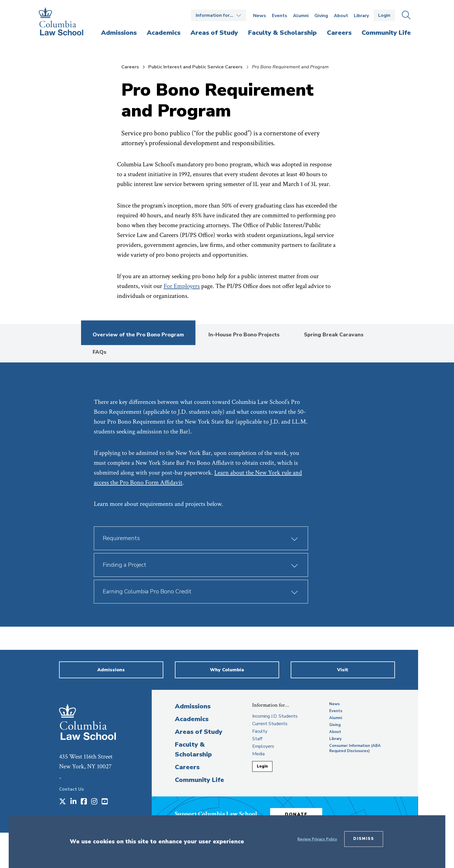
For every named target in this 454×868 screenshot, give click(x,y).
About (341, 16)
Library (361, 16)
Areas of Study (199, 732)
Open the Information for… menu (219, 15)
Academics (192, 719)
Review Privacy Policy (317, 839)
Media (258, 754)
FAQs (99, 352)
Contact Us (72, 789)
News (260, 16)
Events (280, 16)
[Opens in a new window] (63, 802)
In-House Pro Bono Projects (244, 335)
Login (384, 15)
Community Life (199, 780)
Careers (130, 67)
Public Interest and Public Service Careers (195, 67)
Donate (296, 814)
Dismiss (364, 839)
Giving (321, 16)
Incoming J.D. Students (275, 716)
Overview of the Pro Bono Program (138, 335)
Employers (263, 746)
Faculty (260, 731)
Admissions (193, 706)
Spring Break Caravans (334, 335)
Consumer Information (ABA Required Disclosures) (355, 748)
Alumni (301, 16)
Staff (257, 739)
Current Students (270, 724)
